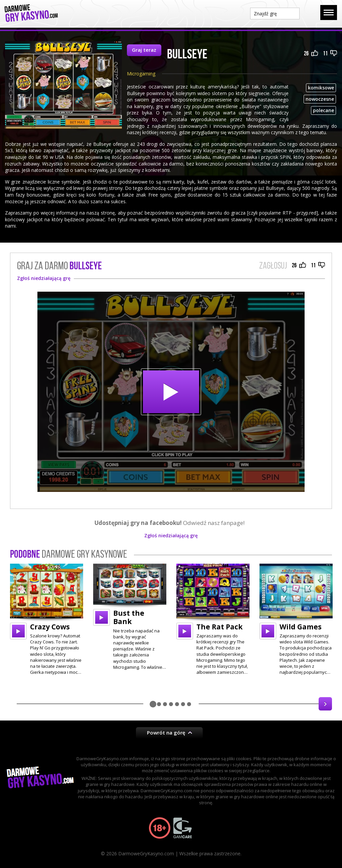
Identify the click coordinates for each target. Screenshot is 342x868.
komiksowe (321, 88)
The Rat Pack (219, 627)
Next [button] (325, 704)
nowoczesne (320, 99)
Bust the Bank (129, 617)
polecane (323, 110)
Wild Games (301, 627)
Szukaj (310, 13)
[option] (47, 620)
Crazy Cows (50, 627)
